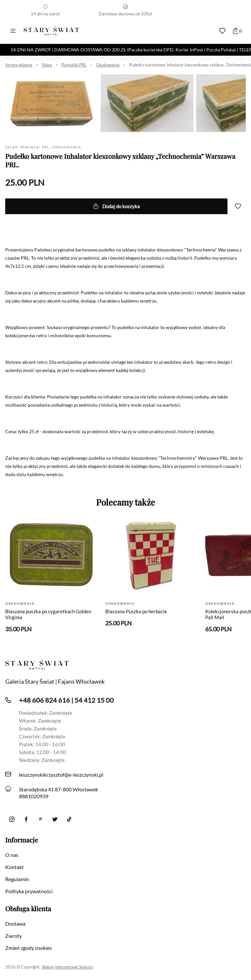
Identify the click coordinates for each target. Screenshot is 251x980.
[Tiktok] (69, 819)
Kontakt (15, 867)
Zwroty (14, 936)
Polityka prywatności (29, 891)
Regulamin (17, 879)
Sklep (47, 65)
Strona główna (19, 65)
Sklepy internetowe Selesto (67, 967)
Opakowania (108, 65)
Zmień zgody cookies (29, 948)
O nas (12, 855)
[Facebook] (26, 819)
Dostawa (15, 924)
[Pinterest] (41, 819)
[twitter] (55, 819)
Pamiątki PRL (74, 65)
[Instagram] (12, 819)
